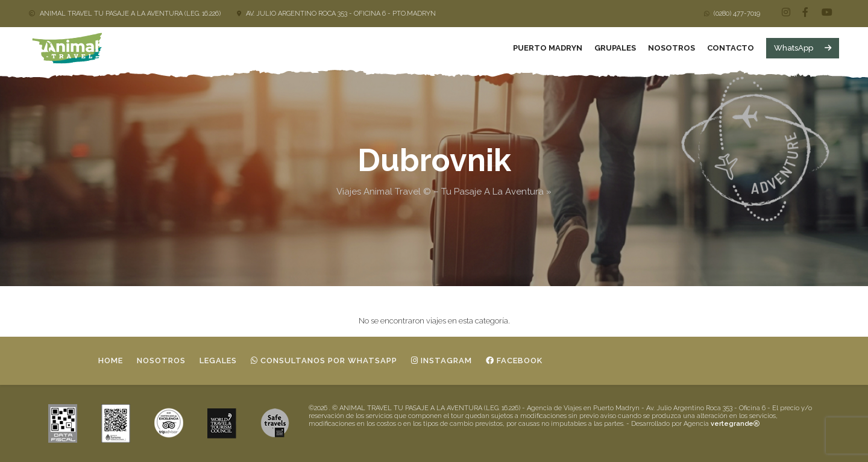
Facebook (514, 361)
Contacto (731, 48)
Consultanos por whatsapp (324, 361)
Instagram (442, 361)
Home (111, 361)
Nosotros (671, 48)
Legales (218, 361)
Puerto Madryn (548, 48)
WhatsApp (803, 48)
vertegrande (735, 424)
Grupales (615, 48)
